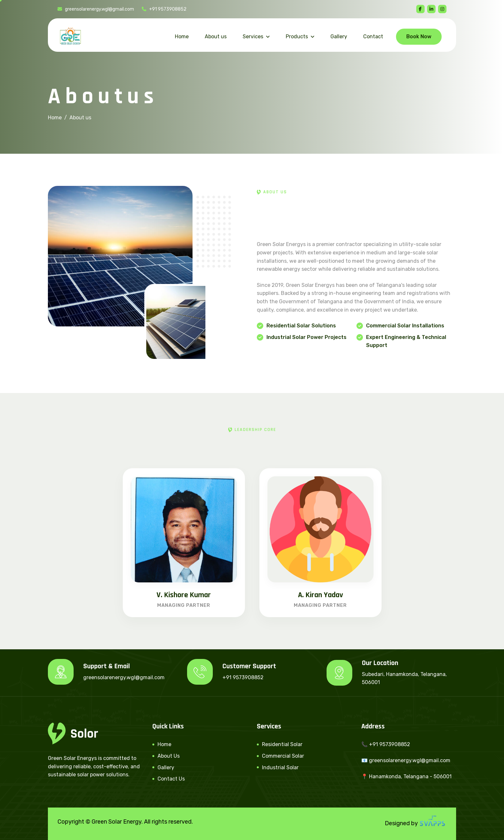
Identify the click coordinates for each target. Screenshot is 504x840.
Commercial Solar (283, 756)
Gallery (339, 37)
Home (182, 37)
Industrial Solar (280, 767)
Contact (373, 37)
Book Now (419, 37)
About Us (169, 756)
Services (253, 37)
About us (216, 37)
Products (297, 37)
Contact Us (171, 779)
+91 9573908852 (164, 9)
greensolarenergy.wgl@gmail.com (96, 9)
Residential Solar (282, 744)
